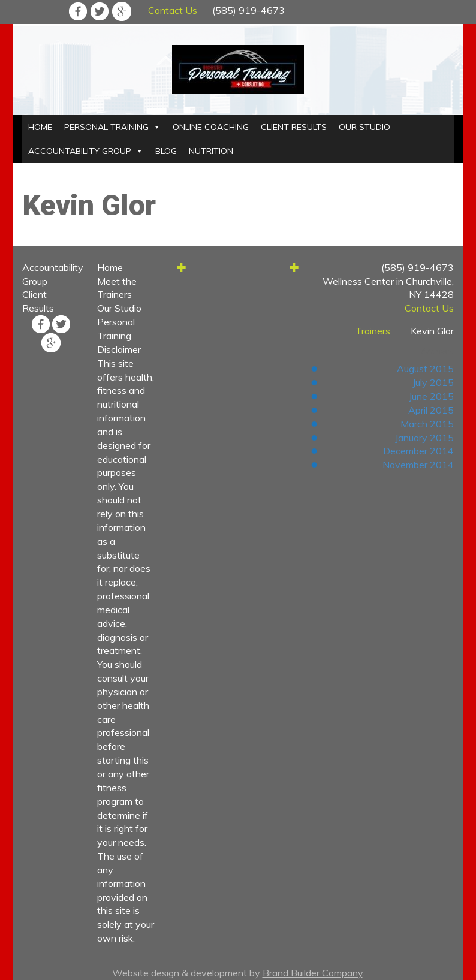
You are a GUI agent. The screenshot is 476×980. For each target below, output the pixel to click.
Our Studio (119, 308)
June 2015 (431, 396)
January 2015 (424, 438)
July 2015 (433, 382)
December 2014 (418, 451)
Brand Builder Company (313, 973)
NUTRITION (211, 151)
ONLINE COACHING (211, 127)
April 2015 (431, 410)
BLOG (166, 151)
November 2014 (418, 465)
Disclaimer (119, 349)
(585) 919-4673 (248, 10)
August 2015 (425, 369)
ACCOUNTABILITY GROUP (80, 151)
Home (110, 267)
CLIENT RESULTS (294, 127)
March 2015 (427, 424)
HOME (40, 127)
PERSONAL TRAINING (106, 127)
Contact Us (173, 10)
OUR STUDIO (364, 127)
